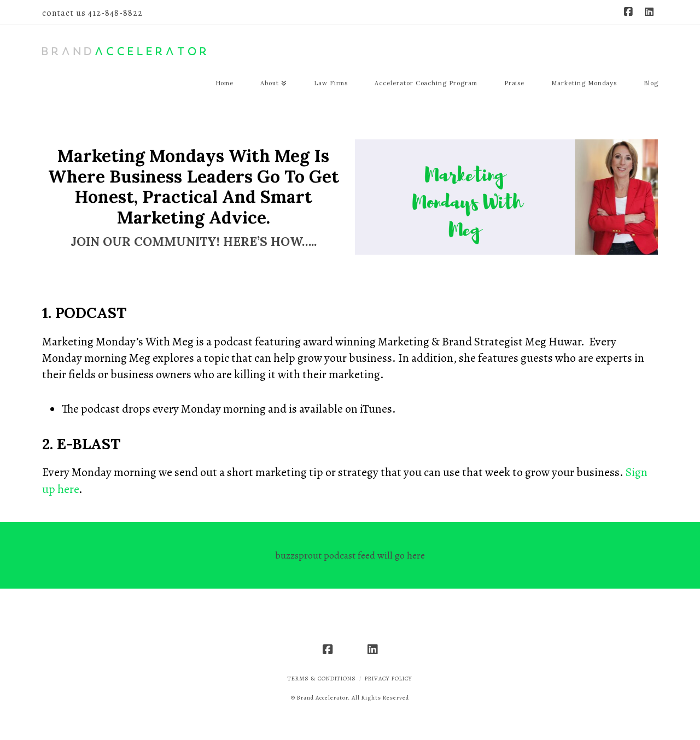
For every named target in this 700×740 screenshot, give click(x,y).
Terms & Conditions (322, 679)
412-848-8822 (115, 13)
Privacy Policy (389, 679)
